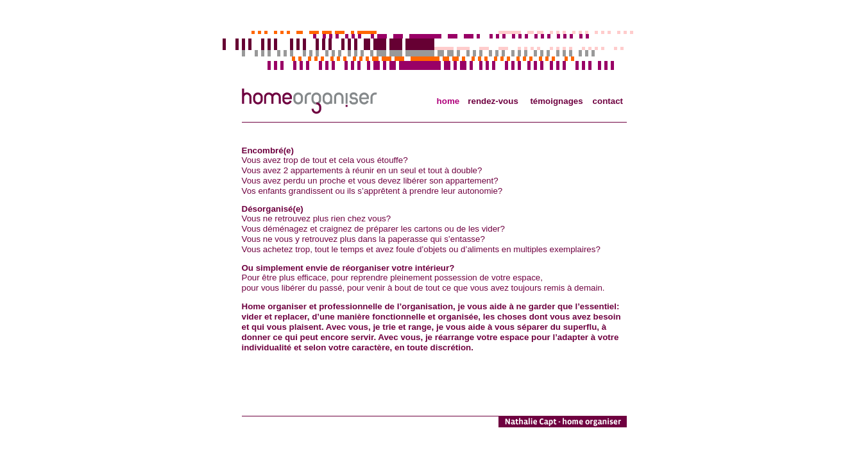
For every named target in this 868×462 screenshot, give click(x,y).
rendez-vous (493, 101)
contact (608, 101)
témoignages (556, 101)
